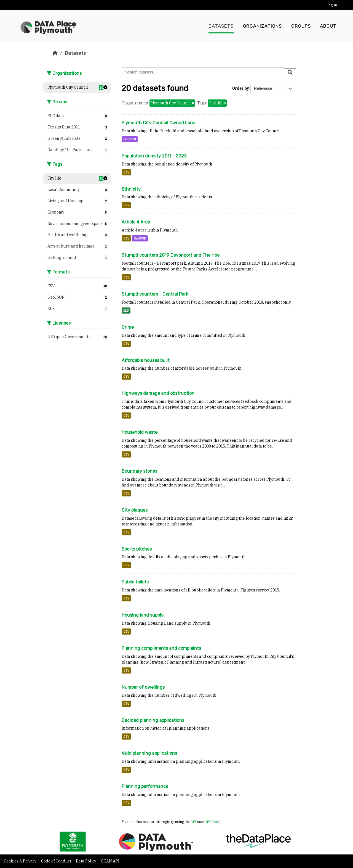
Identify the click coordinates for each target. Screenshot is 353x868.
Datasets (221, 26)
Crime (128, 327)
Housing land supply (143, 615)
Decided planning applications (153, 720)
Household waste (140, 432)
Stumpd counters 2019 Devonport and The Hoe (171, 255)
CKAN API (110, 861)
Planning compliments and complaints (161, 648)
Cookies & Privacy (21, 861)
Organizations (262, 26)
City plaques (135, 510)
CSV (126, 172)
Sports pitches (137, 549)
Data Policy (86, 861)
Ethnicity (131, 189)
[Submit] (290, 72)
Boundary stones (139, 471)
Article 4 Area (136, 222)
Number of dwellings (143, 687)
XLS (126, 311)
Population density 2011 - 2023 (154, 156)
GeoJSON (130, 139)
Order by (240, 88)
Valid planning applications (149, 753)
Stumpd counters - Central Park (155, 294)
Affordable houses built (146, 360)
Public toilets (135, 582)
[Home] (55, 53)
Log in (332, 5)
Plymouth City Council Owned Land (159, 123)
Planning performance (145, 786)
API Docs (212, 822)
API (193, 822)
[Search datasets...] (203, 72)
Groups (301, 26)
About (328, 26)
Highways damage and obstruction (158, 393)
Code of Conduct (57, 861)
